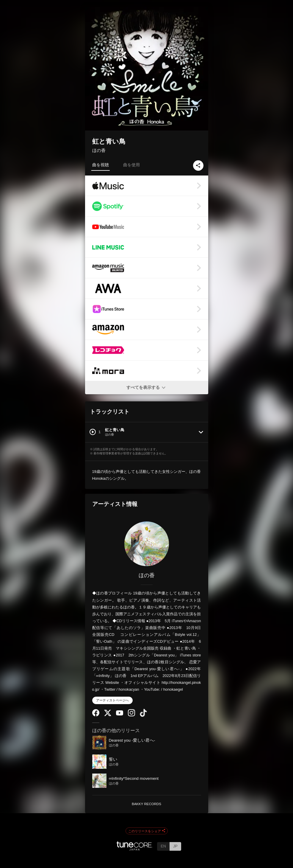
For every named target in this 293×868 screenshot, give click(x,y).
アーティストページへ (112, 700)
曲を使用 (131, 165)
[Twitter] (108, 715)
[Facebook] (96, 715)
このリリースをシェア (147, 831)
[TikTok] (143, 716)
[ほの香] (147, 544)
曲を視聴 (101, 165)
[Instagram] (131, 715)
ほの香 (99, 150)
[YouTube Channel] (120, 714)
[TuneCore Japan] (134, 849)
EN (163, 846)
